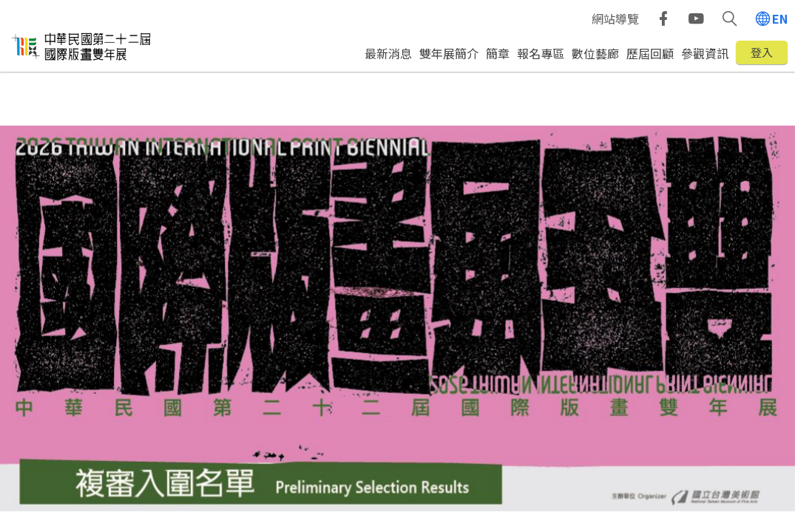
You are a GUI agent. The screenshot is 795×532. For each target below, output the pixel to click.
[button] (730, 18)
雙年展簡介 (449, 53)
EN (780, 18)
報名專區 (541, 53)
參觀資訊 (705, 53)
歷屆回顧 (650, 53)
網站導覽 (615, 18)
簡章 (498, 53)
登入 (762, 52)
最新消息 (388, 53)
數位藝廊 (595, 53)
